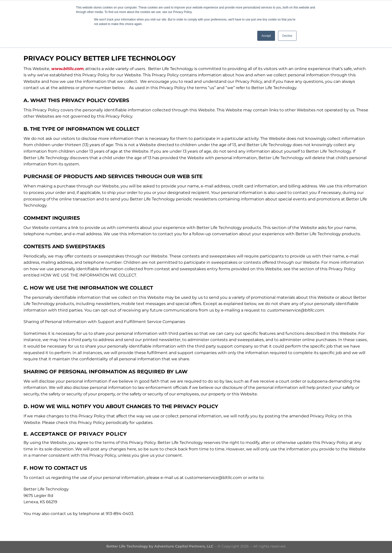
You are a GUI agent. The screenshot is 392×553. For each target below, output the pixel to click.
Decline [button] (287, 36)
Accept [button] (266, 36)
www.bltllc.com (67, 69)
